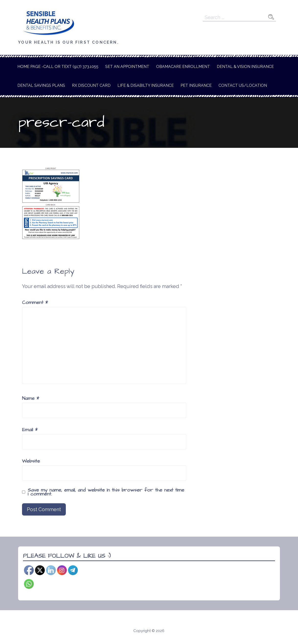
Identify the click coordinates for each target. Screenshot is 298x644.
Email (30, 430)
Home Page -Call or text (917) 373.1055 (58, 67)
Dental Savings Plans (41, 85)
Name (31, 398)
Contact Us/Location (243, 85)
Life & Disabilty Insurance (146, 85)
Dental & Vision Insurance (245, 67)
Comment (35, 303)
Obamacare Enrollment (183, 67)
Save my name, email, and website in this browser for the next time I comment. (106, 492)
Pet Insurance (196, 85)
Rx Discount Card (91, 85)
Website (31, 461)
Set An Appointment (127, 67)
